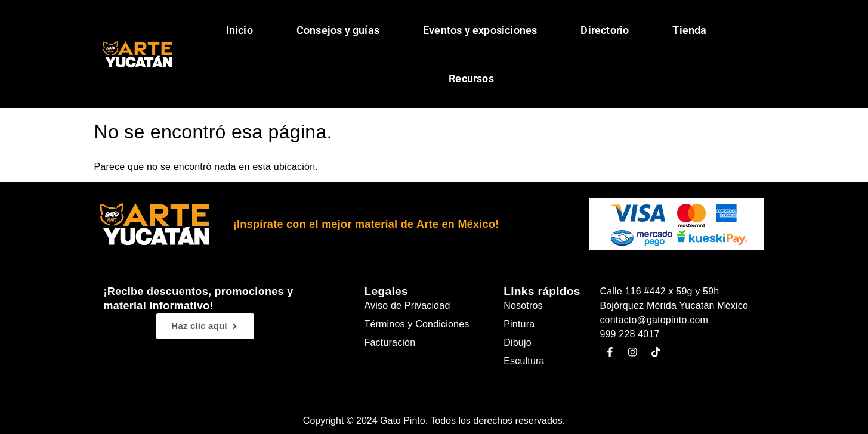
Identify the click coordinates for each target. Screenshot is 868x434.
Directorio (605, 30)
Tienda (689, 30)
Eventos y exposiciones (480, 30)
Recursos (471, 78)
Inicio (240, 30)
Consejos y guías (338, 30)
